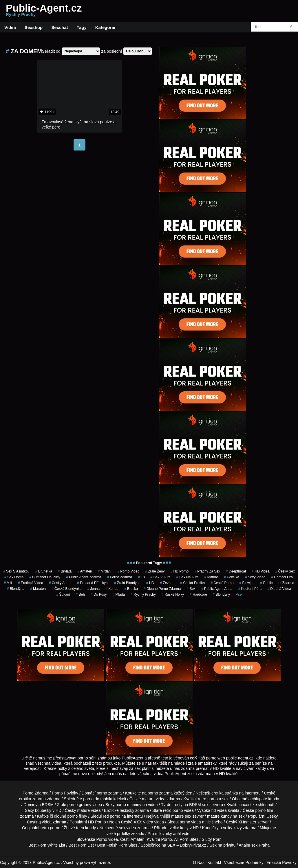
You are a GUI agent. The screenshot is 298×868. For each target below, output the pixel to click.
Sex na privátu (223, 845)
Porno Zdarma (35, 793)
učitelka (232, 577)
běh (80, 594)
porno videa (190, 822)
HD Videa (260, 571)
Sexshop (34, 27)
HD (150, 583)
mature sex (181, 816)
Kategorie (105, 27)
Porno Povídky (65, 793)
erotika (131, 589)
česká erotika (192, 583)
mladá (119, 594)
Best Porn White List (47, 845)
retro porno (208, 799)
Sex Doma (14, 577)
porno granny (79, 805)
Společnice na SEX (158, 845)
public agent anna (217, 589)
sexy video (255, 577)
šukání (63, 594)
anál (177, 834)
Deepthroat (236, 571)
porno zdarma (119, 577)
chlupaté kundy (265, 799)
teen (80, 828)
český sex (285, 571)
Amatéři (85, 571)
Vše (239, 594)
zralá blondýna (127, 583)
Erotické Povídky (281, 863)
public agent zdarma (84, 577)
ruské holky (173, 594)
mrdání (105, 571)
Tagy (82, 27)
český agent (60, 583)
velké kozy (179, 828)
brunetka (44, 571)
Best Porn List (81, 845)
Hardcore (198, 594)
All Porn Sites (186, 839)
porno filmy (77, 816)
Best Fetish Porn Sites (117, 845)
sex (191, 589)
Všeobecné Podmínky (244, 863)
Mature (211, 577)
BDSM (48, 805)
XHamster (247, 822)
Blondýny (221, 594)
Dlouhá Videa (279, 589)
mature (148, 799)
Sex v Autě (161, 577)
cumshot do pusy (45, 577)
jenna (93, 589)
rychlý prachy (143, 594)
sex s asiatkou (16, 571)
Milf (8, 583)
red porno (111, 816)
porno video (128, 571)
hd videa (219, 810)
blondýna (16, 589)
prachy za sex (207, 571)
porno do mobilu (98, 799)
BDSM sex (199, 805)
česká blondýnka (66, 589)
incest (246, 805)
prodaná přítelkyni (93, 583)
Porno (102, 839)
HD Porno (180, 571)
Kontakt (214, 863)
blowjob (247, 583)
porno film (264, 810)
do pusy (99, 594)
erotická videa (31, 583)
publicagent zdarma (277, 583)
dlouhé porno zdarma (162, 589)
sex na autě (188, 577)
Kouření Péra (250, 589)
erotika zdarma (32, 799)
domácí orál (282, 577)
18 (141, 577)
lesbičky (127, 810)
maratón (38, 589)
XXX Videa (143, 822)
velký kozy (232, 828)
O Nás (199, 863)
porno (102, 793)
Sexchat (60, 27)
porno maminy (128, 805)
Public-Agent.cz (44, 11)
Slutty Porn (212, 839)
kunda (112, 589)
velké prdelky (118, 834)
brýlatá (65, 571)
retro (45, 828)
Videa (10, 27)
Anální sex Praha (254, 845)
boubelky (43, 810)
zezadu (167, 583)
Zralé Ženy (155, 571)
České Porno (222, 583)
